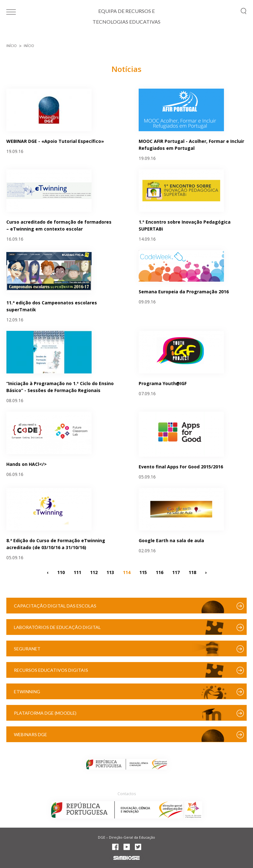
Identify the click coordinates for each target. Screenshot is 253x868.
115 (143, 572)
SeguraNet (27, 649)
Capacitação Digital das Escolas (55, 606)
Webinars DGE (30, 734)
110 (61, 572)
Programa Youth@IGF (163, 383)
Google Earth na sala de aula (171, 540)
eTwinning (27, 692)
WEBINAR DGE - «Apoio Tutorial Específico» (55, 141)
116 (160, 572)
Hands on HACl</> (27, 464)
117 (176, 572)
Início (12, 46)
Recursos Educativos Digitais (51, 670)
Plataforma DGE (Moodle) (45, 713)
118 (192, 572)
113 (110, 572)
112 (94, 572)
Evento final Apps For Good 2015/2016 (181, 467)
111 (77, 572)
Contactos (127, 794)
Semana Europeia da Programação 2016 (184, 292)
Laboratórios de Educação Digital (57, 627)
